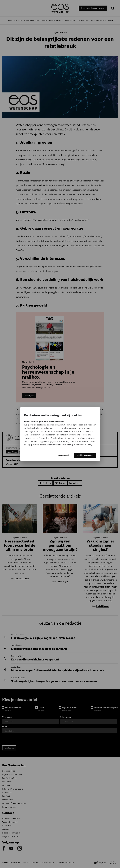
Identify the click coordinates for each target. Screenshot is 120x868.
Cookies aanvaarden (85, 455)
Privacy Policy (86, 445)
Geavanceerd (63, 455)
